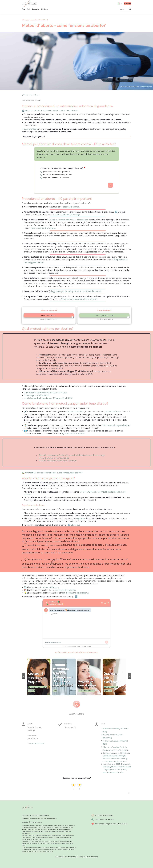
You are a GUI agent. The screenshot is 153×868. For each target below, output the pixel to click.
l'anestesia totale (75, 412)
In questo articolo (30, 129)
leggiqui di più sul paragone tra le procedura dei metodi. (76, 291)
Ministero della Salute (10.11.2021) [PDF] (115, 743)
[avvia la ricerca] (130, 9)
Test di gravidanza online (104, 315)
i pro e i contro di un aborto (43, 228)
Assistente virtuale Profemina (105, 820)
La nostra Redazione (37, 743)
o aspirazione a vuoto (57, 393)
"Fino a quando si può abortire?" (117, 425)
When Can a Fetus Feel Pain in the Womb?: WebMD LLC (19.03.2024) (115, 749)
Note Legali (59, 857)
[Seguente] (130, 676)
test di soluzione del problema (75, 593)
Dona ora (127, 4)
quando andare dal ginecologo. (66, 215)
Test (23, 9)
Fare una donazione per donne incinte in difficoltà (111, 824)
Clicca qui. (76, 525)
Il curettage (29, 395)
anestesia (81, 519)
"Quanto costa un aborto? (73, 434)
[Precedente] (23, 676)
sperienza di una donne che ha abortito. (80, 299)
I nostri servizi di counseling (104, 815)
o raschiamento (42, 395)
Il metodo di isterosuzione (36, 393)
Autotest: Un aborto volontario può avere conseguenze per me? (54, 473)
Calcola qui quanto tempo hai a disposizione (68, 220)
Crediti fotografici (85, 857)
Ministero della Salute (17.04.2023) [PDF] (115, 730)
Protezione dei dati (71, 857)
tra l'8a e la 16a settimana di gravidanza (58, 175)
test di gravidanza (71, 207)
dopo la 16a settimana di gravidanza (56, 178)
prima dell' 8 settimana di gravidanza (57, 172)
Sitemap (95, 857)
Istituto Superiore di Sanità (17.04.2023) (112, 736)
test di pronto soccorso (65, 590)
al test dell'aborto (51, 587)
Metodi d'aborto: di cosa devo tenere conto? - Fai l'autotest (51, 111)
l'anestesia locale (113, 412)
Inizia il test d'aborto (49, 315)
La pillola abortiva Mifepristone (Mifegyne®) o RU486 (48, 398)
